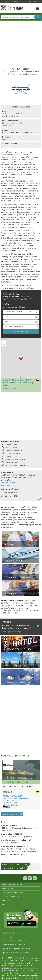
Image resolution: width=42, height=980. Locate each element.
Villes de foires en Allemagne (12, 892)
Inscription (15, 2)
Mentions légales (8, 937)
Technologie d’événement (13, 797)
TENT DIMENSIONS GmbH (17, 787)
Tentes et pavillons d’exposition (16, 799)
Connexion (5, 2)
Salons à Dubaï (10, 389)
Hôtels (4, 904)
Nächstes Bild (39, 770)
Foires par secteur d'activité (12, 884)
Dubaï (22, 868)
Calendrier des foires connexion (13, 945)
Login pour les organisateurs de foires (16, 949)
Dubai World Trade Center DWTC (17, 380)
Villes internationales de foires (13, 896)
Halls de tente (9, 800)
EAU (26, 864)
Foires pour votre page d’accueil (13, 941)
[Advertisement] (21, 42)
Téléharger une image (11, 632)
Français (36, 2)
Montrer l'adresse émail (12, 123)
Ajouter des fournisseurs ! (12, 814)
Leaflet (16, 377)
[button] (21, 358)
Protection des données (10, 933)
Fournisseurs (6, 900)
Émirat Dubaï (9, 868)
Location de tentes (10, 802)
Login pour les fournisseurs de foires (15, 953)
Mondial (16, 864)
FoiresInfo (12, 8)
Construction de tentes (12, 795)
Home (5, 864)
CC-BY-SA (38, 377)
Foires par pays (7, 888)
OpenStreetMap (27, 377)
